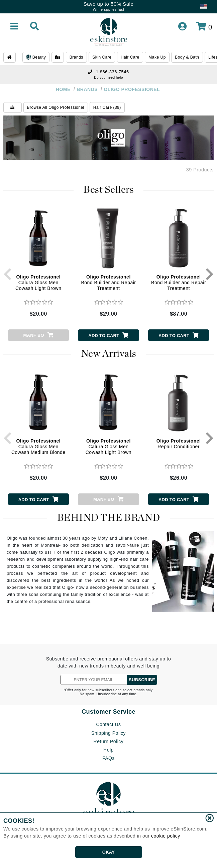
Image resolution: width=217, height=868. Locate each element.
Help (108, 750)
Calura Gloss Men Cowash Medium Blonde (38, 447)
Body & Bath (187, 57)
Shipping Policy (108, 733)
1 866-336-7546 (108, 72)
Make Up (157, 57)
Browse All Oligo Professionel (56, 107)
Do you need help (108, 77)
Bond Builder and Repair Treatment (108, 283)
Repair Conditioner (179, 444)
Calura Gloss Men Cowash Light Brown (38, 283)
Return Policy (109, 741)
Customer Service (108, 712)
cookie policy (166, 836)
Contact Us (108, 724)
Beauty (36, 58)
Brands (76, 57)
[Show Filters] (13, 107)
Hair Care (130, 57)
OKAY (108, 852)
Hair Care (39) (107, 107)
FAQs (108, 758)
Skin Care (102, 57)
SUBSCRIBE (142, 680)
